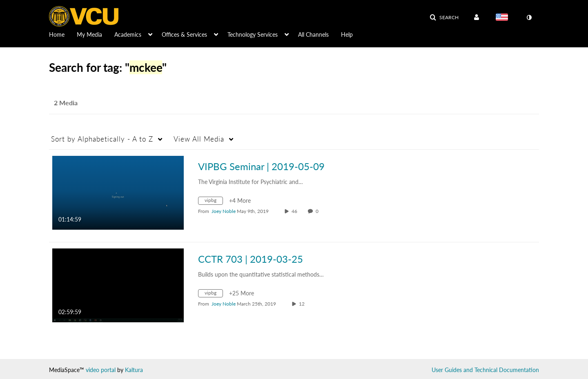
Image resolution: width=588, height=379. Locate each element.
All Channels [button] (313, 34)
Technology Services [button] (253, 34)
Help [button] (347, 34)
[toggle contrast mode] (529, 18)
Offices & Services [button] (184, 34)
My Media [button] (89, 34)
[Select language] (503, 18)
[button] (444, 18)
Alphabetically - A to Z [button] (102, 139)
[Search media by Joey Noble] (224, 211)
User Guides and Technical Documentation (485, 370)
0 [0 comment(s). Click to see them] (318, 211)
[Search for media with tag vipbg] (214, 202)
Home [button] (57, 34)
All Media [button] (199, 139)
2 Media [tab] (66, 103)
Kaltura (134, 370)
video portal (101, 370)
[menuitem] (63, 34)
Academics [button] (128, 34)
